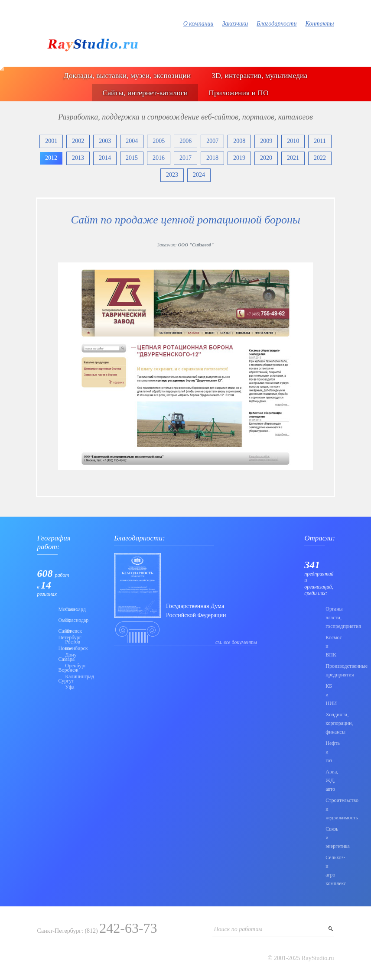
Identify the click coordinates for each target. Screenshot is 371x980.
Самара (59, 659)
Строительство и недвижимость (330, 809)
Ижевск (66, 631)
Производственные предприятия (330, 670)
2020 (266, 158)
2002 (78, 141)
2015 (132, 158)
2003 (105, 141)
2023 (172, 175)
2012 (51, 158)
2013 (78, 158)
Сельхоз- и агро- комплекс (330, 870)
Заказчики (235, 24)
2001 (51, 141)
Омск (59, 620)
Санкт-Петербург (59, 634)
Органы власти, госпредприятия (330, 618)
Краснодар (66, 620)
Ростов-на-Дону (66, 648)
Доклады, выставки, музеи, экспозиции (127, 75)
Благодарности (277, 24)
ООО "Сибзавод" (196, 245)
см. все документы (236, 642)
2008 (239, 141)
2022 (320, 158)
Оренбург (66, 666)
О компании (199, 24)
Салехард (66, 609)
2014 (105, 158)
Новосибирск (59, 648)
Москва (59, 609)
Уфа (66, 687)
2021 (293, 158)
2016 (159, 158)
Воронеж (59, 670)
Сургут (59, 681)
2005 (159, 141)
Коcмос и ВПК (330, 646)
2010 (293, 141)
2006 (185, 141)
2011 (320, 141)
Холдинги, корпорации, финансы (330, 723)
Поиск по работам (238, 929)
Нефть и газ (330, 752)
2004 (132, 141)
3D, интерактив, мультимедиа (259, 75)
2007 (212, 141)
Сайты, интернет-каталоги (145, 93)
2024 (199, 175)
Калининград (66, 676)
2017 (185, 158)
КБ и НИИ (330, 695)
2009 (266, 141)
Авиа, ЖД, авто (330, 780)
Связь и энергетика (330, 838)
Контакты (319, 24)
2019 (239, 158)
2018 (212, 158)
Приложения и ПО (238, 93)
